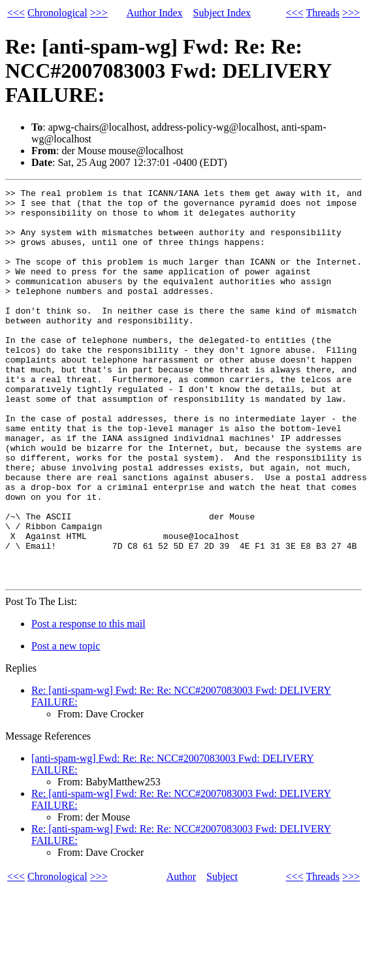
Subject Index (222, 13)
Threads (323, 13)
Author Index (155, 13)
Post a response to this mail (88, 702)
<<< (16, 13)
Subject (222, 955)
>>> (99, 13)
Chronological (57, 13)
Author (181, 955)
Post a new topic (66, 724)
